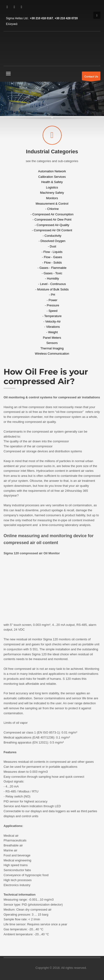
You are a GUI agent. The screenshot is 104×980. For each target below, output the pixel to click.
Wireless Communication (52, 354)
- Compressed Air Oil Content (52, 230)
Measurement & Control (52, 203)
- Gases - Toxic (52, 273)
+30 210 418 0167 (42, 18)
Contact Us (91, 78)
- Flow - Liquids (52, 252)
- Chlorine (52, 209)
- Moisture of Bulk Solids (52, 289)
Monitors (52, 198)
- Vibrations (52, 327)
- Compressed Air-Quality (52, 225)
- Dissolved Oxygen (52, 241)
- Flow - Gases (52, 257)
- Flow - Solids (52, 262)
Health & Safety (52, 182)
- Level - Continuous (52, 284)
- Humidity (52, 278)
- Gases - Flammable (52, 268)
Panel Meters (52, 337)
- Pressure (52, 305)
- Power (52, 300)
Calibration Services (52, 176)
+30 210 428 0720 (66, 18)
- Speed (52, 311)
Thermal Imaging (52, 348)
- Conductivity (52, 235)
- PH (52, 295)
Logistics (52, 187)
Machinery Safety (52, 193)
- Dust (52, 246)
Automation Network (52, 171)
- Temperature (52, 316)
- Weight (52, 332)
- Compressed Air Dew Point (52, 220)
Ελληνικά (12, 24)
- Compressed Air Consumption (52, 214)
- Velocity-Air (52, 321)
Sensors (52, 343)
